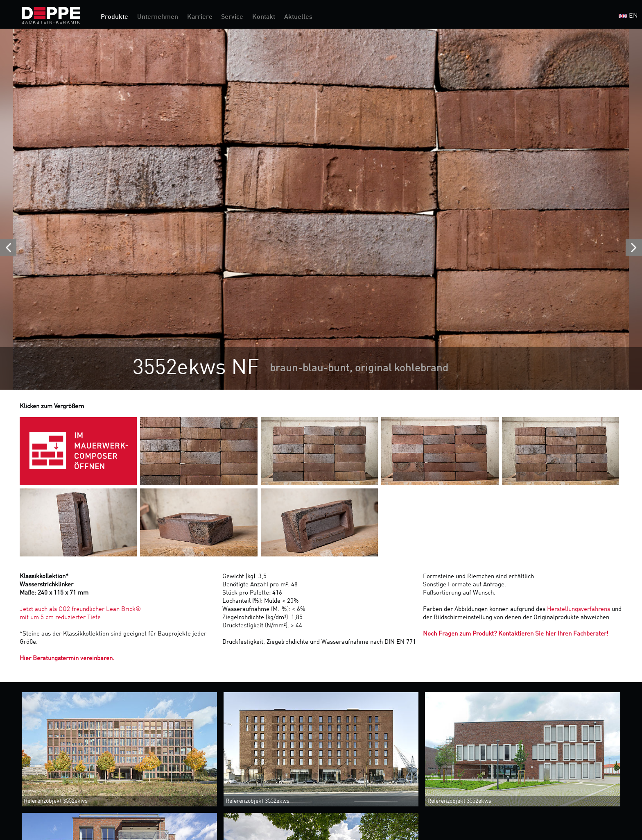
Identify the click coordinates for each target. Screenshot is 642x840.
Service (232, 17)
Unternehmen (158, 17)
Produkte (114, 17)
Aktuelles (298, 17)
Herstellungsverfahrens (579, 610)
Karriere (200, 17)
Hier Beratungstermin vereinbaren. (67, 659)
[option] (321, 209)
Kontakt (264, 17)
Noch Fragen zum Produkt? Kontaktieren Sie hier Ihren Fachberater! (516, 634)
